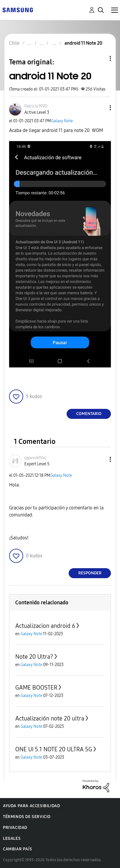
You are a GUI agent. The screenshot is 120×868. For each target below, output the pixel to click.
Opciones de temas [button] (100, 58)
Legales (12, 838)
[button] (101, 108)
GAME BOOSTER (36, 688)
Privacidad (15, 828)
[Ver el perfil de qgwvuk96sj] (35, 458)
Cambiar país (17, 849)
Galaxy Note (62, 121)
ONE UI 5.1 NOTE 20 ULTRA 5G (54, 749)
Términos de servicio (27, 817)
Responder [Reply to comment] (90, 573)
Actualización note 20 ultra (50, 718)
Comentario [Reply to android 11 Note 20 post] (89, 414)
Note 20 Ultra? (34, 657)
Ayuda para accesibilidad (31, 806)
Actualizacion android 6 (45, 626)
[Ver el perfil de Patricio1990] (36, 106)
